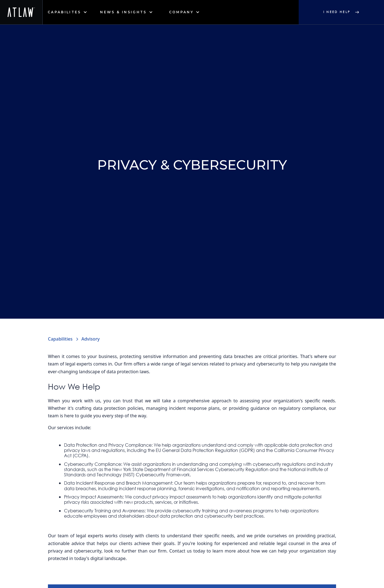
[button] (67, 12)
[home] (21, 12)
